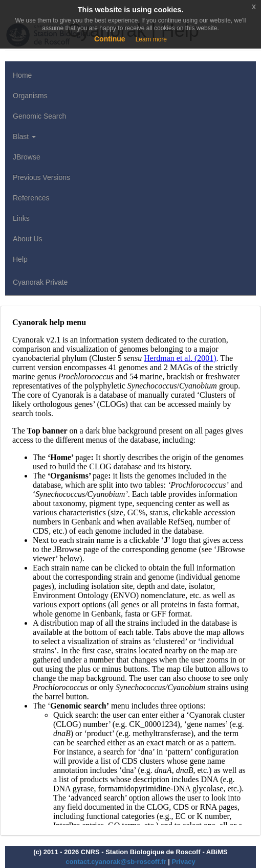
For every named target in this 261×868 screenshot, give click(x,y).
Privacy (183, 862)
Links (21, 218)
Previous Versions (41, 177)
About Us (28, 239)
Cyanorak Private (40, 282)
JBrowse (27, 157)
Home (22, 75)
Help (20, 259)
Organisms (30, 96)
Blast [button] (24, 136)
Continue (110, 39)
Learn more (151, 39)
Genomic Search (39, 116)
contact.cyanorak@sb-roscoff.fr (116, 862)
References (31, 198)
